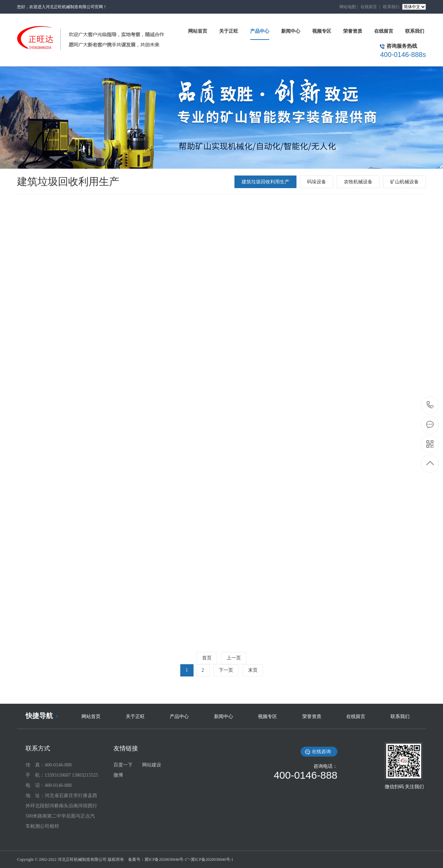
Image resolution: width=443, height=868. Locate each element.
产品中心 (179, 717)
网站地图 (348, 7)
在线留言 (369, 7)
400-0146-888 (430, 405)
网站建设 (152, 765)
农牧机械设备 (358, 182)
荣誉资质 (312, 717)
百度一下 (123, 765)
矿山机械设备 (404, 182)
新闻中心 (224, 717)
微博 (118, 775)
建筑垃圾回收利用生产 (265, 182)
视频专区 (268, 717)
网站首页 (91, 717)
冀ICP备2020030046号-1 (166, 859)
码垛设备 (317, 182)
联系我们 (391, 7)
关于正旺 (135, 717)
